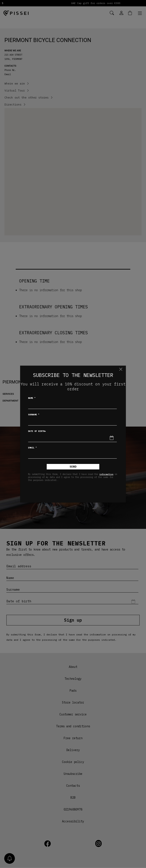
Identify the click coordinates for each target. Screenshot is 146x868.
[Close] (121, 369)
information (106, 474)
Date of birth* (37, 431)
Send (73, 467)
